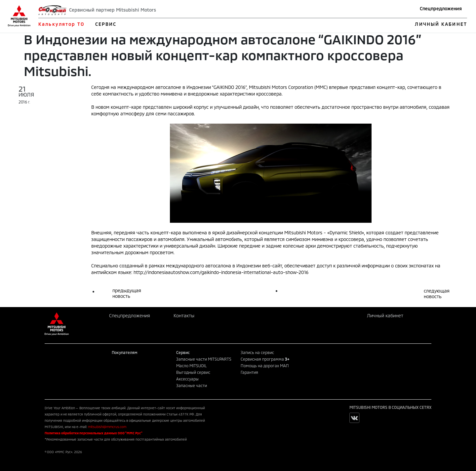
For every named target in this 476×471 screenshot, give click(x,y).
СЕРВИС (106, 24)
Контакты (184, 315)
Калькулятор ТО (61, 24)
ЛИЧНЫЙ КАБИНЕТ (441, 24)
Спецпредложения (441, 8)
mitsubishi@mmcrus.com (107, 427)
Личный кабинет (385, 315)
